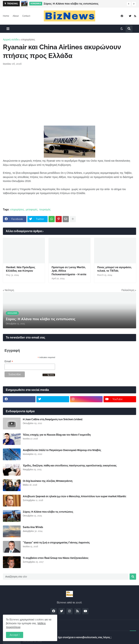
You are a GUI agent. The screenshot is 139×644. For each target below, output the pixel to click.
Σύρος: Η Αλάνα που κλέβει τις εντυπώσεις (71, 4)
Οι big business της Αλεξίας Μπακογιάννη (48, 481)
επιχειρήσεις (28, 40)
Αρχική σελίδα (11, 40)
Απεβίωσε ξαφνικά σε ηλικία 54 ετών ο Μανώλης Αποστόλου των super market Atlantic (75, 496)
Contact (26, 16)
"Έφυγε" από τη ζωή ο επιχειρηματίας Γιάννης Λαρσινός (56, 543)
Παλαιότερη (128, 290)
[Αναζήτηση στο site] (66, 577)
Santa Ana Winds (33, 527)
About (16, 16)
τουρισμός (45, 209)
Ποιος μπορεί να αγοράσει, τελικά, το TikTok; (114, 269)
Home (6, 16)
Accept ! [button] (15, 635)
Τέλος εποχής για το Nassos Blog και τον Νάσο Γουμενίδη (57, 435)
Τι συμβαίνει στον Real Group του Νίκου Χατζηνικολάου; (56, 558)
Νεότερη (9, 290)
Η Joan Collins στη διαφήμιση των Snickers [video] (53, 419)
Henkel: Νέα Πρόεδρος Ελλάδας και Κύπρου (21, 269)
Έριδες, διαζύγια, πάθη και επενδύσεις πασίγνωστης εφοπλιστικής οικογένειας (70, 466)
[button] (129, 4)
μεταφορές (32, 209)
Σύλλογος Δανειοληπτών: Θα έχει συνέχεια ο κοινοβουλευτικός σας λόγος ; (67, 637)
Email (9, 361)
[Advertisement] (69, 96)
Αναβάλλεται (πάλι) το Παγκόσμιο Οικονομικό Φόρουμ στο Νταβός (62, 450)
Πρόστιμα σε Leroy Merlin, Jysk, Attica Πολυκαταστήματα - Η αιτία (69, 271)
